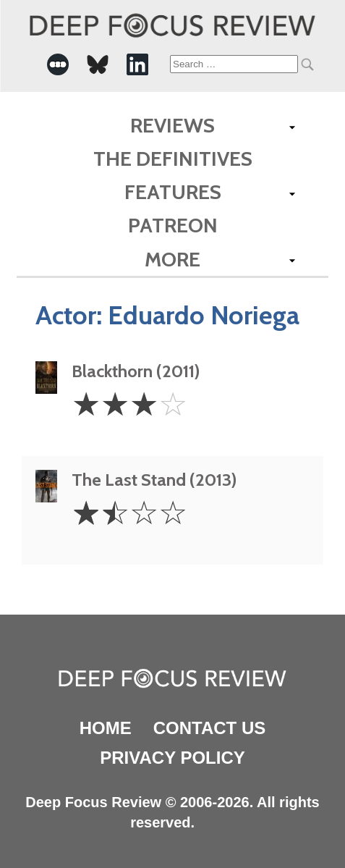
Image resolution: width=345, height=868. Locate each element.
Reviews (172, 125)
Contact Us (210, 728)
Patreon (173, 225)
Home (106, 728)
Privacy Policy (172, 758)
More (172, 259)
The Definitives (173, 159)
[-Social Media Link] (58, 64)
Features (173, 192)
